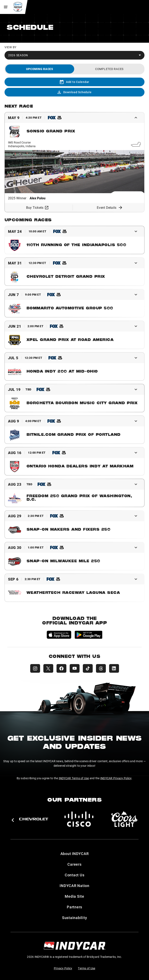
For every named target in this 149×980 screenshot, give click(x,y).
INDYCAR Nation (74, 886)
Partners (74, 907)
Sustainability (75, 918)
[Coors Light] (124, 819)
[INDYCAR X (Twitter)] (48, 668)
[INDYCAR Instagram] (35, 668)
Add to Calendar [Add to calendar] (74, 82)
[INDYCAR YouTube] (75, 668)
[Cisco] (79, 819)
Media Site (74, 896)
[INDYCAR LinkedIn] (114, 668)
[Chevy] (34, 819)
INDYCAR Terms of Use (74, 778)
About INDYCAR (75, 854)
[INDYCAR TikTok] (88, 668)
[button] (13, 820)
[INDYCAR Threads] (101, 668)
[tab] (40, 69)
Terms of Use (87, 968)
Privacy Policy (63, 968)
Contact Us (75, 875)
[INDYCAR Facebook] (61, 668)
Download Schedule (75, 92)
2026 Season (18, 55)
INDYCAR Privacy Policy (116, 778)
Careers (74, 864)
